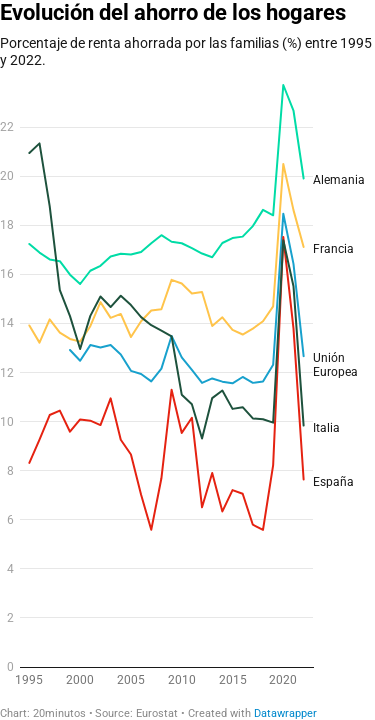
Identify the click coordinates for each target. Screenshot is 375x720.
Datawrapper (285, 713)
